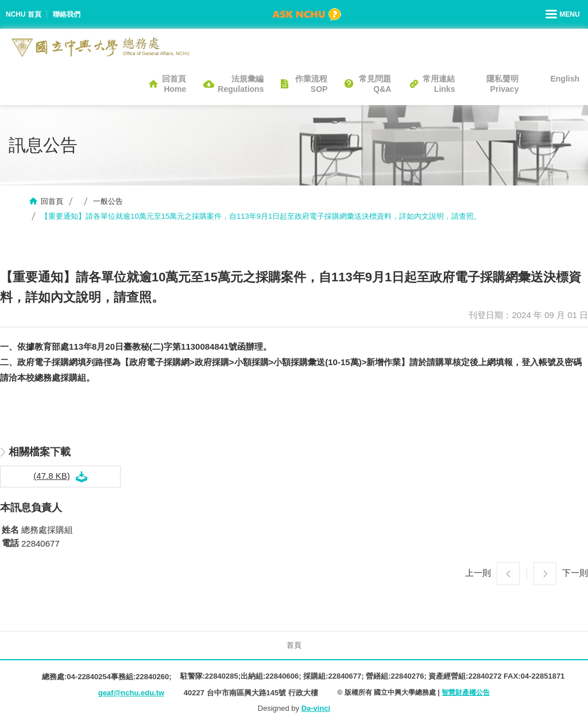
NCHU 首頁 (24, 14)
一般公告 (108, 201)
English (565, 79)
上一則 (478, 572)
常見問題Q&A (375, 84)
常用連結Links (439, 84)
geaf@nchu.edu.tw (131, 693)
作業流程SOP (311, 84)
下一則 (575, 572)
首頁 (294, 645)
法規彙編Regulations (241, 84)
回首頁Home (174, 84)
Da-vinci (316, 708)
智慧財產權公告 (466, 692)
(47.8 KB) (51, 476)
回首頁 (52, 201)
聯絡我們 (67, 14)
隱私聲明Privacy (502, 84)
